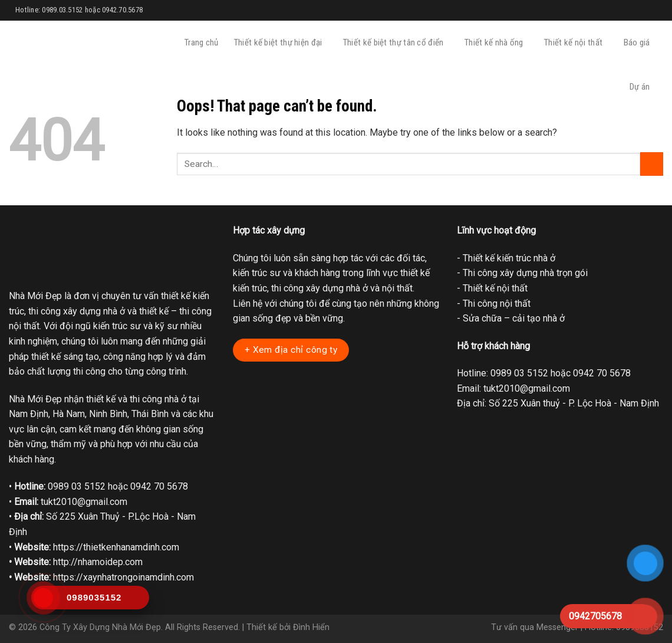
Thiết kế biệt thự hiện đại (281, 43)
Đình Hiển (311, 627)
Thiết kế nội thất (576, 43)
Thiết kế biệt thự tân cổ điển (396, 43)
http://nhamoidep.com (98, 562)
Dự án (643, 87)
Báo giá (640, 43)
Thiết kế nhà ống (497, 43)
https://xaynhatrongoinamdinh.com (123, 577)
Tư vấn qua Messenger (535, 627)
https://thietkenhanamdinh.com (116, 547)
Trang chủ (202, 42)
